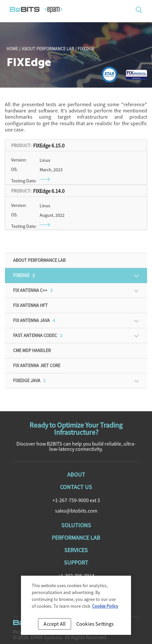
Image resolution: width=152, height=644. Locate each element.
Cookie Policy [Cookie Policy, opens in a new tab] (105, 608)
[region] (76, 607)
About (76, 475)
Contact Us (76, 487)
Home (12, 49)
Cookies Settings (95, 625)
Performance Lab (76, 538)
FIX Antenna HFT (30, 305)
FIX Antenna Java (34, 320)
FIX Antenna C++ (33, 290)
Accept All (55, 625)
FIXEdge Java (29, 381)
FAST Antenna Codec (38, 335)
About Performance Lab (48, 49)
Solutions (76, 525)
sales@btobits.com (76, 511)
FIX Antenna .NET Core (37, 365)
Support (76, 562)
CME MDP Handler (32, 350)
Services (76, 550)
